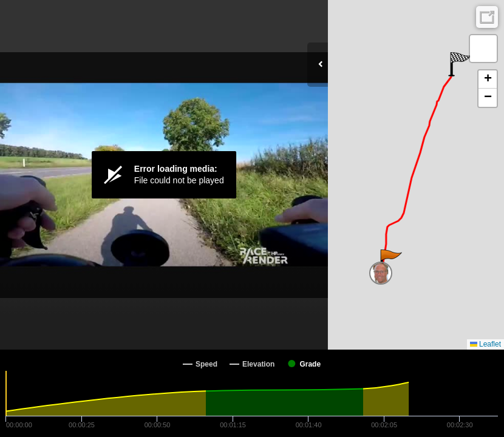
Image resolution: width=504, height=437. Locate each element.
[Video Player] (164, 175)
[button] (390, 262)
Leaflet (485, 344)
